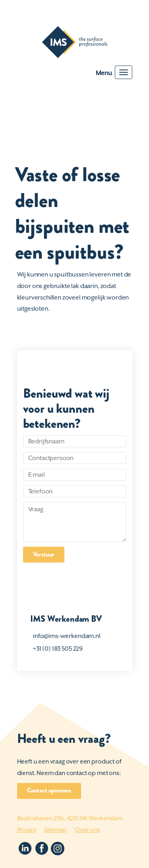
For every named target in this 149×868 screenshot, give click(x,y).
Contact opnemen (49, 790)
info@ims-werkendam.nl (67, 636)
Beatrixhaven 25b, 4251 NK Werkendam (70, 818)
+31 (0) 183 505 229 (58, 649)
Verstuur (44, 554)
